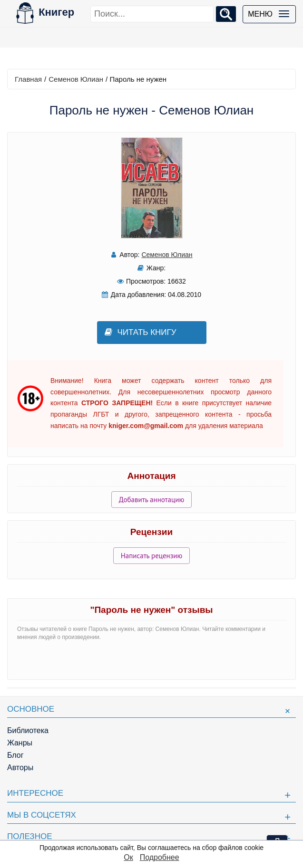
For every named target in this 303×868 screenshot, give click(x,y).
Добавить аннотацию (151, 500)
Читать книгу (141, 332)
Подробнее (160, 857)
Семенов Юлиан (76, 79)
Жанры (20, 743)
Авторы (20, 768)
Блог (15, 755)
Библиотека (28, 730)
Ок (128, 857)
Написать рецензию (152, 556)
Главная (28, 79)
